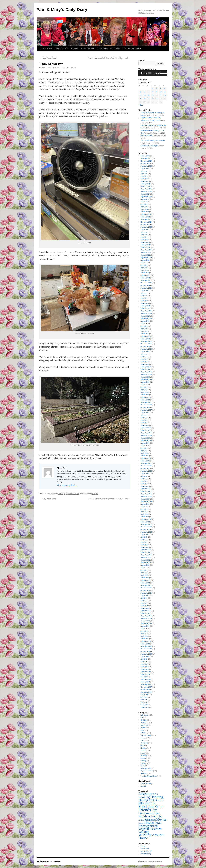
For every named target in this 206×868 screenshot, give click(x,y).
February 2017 (146, 428)
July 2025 (144, 171)
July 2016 (144, 446)
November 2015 (146, 466)
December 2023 (146, 219)
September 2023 (146, 227)
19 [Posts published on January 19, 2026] (140, 99)
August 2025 (145, 169)
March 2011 (145, 608)
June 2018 (144, 387)
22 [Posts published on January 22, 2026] (152, 99)
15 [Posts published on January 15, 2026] (152, 95)
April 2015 (144, 484)
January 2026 (145, 156)
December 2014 (146, 494)
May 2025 (144, 176)
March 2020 (145, 334)
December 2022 (146, 250)
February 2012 (146, 580)
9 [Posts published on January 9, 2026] (157, 92)
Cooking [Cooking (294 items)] (144, 797)
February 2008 (146, 679)
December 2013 (146, 524)
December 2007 (146, 684)
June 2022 (144, 265)
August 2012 (145, 565)
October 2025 (145, 163)
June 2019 (144, 357)
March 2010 (145, 639)
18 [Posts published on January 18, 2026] (165, 95)
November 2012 (146, 557)
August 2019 (145, 352)
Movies (143, 758)
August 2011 (145, 596)
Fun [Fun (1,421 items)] (154, 810)
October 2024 (145, 194)
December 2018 (146, 372)
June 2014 (144, 509)
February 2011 (146, 611)
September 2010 (146, 623)
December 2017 (146, 402)
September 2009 (146, 654)
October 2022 (145, 255)
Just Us (143, 751)
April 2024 (144, 209)
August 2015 (145, 474)
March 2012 (145, 578)
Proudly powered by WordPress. (152, 861)
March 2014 (145, 517)
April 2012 (144, 575)
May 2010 (144, 634)
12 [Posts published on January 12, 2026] (140, 95)
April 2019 (144, 362)
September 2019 (146, 349)
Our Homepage (46, 48)
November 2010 (146, 618)
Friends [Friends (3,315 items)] (145, 810)
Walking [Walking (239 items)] (144, 832)
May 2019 (144, 359)
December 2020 (146, 311)
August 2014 (145, 504)
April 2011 (144, 606)
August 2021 (145, 291)
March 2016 (145, 456)
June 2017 (144, 418)
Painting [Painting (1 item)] (141, 823)
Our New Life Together (132, 48)
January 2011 (145, 613)
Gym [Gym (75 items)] (156, 813)
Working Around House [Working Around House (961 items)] (151, 836)
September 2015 (146, 471)
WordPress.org (146, 854)
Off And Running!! (147, 136)
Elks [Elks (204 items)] (141, 803)
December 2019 (146, 341)
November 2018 (146, 374)
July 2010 (144, 629)
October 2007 (145, 690)
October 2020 (145, 316)
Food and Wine (146, 735)
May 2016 (144, 451)
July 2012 (144, 568)
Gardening (144, 743)
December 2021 (146, 280)
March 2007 (145, 707)
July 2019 (144, 354)
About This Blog (88, 48)
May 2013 (144, 542)
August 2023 (145, 230)
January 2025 (145, 186)
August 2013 (145, 535)
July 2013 (144, 537)
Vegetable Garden (72, 494)
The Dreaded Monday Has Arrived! (153, 141)
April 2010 (144, 636)
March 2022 (145, 273)
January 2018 (145, 400)
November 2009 (146, 649)
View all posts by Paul (67, 485)
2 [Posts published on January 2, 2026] (157, 89)
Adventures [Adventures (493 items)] (146, 794)
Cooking (144, 720)
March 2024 (145, 212)
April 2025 (144, 179)
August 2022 (145, 260)
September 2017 (146, 410)
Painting (143, 761)
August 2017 (145, 413)
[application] (153, 73)
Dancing (144, 723)
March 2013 (145, 547)
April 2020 (144, 331)
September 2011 (146, 593)
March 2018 (145, 395)
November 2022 (146, 252)
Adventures (145, 715)
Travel (143, 766)
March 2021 (145, 303)
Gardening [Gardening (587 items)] (146, 813)
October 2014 (145, 499)
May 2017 (144, 420)
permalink (95, 494)
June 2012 (144, 570)
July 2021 (144, 293)
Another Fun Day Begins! (149, 146)
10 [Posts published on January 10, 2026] (161, 92)
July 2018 (144, 385)
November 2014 (146, 496)
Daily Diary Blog (62, 48)
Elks (142, 730)
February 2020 (146, 336)
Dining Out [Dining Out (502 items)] (146, 800)
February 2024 (146, 214)
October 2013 (145, 529)
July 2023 (144, 232)
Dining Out (144, 725)
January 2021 (145, 308)
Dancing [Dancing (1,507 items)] (157, 797)
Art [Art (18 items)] (156, 794)
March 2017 (145, 425)
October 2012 (145, 560)
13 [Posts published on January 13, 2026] (144, 95)
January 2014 (145, 522)
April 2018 (144, 392)
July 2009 (144, 659)
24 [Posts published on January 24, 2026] (161, 99)
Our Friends (115, 48)
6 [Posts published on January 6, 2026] (145, 92)
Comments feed (146, 851)
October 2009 (145, 651)
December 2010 (146, 616)
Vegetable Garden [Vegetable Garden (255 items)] (150, 829)
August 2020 (145, 321)
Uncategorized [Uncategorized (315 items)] (148, 826)
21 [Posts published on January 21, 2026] (148, 99)
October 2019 (145, 346)
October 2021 (145, 285)
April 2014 (144, 514)
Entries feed (145, 849)
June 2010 (144, 631)
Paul (74, 67)
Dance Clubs (102, 48)
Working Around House (149, 776)
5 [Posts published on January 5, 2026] (140, 92)
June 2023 (144, 235)
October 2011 (145, 590)
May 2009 (144, 664)
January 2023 (145, 247)
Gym (142, 745)
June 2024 (144, 204)
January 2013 (145, 552)
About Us (75, 48)
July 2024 (144, 202)
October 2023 (145, 224)
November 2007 (146, 687)
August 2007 (145, 695)
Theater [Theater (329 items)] (149, 823)
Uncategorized (146, 768)
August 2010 (145, 626)
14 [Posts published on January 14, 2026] (148, 95)
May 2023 (144, 237)
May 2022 (144, 268)
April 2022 (144, 270)
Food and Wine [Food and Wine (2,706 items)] (151, 806)
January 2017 (145, 430)
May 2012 (144, 573)
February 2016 (146, 458)
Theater (143, 763)
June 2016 (144, 448)
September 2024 (146, 197)
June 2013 (144, 540)
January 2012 (145, 583)
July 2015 (144, 476)
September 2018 (146, 380)
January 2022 (145, 278)
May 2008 (144, 677)
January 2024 (145, 217)
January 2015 (145, 491)
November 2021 (146, 283)
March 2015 (145, 486)
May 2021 (144, 298)
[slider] (150, 73)
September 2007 (146, 692)
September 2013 (146, 532)
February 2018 (146, 397)
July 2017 (144, 415)
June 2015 (144, 479)
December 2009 (146, 646)
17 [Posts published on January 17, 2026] (161, 95)
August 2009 (145, 657)
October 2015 (145, 468)
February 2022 (146, 275)
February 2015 (146, 489)
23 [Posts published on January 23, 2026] (157, 99)
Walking (143, 773)
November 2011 (146, 588)
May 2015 (144, 481)
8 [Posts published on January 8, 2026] (153, 92)
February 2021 (146, 306)
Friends (143, 738)
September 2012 (146, 562)
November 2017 (146, 405)
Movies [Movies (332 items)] (161, 819)
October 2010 (145, 621)
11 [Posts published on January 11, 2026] (165, 92)
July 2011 (144, 598)
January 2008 (145, 682)
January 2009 (145, 674)
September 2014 (146, 501)
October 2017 (145, 407)
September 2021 (146, 288)
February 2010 (146, 641)
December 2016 (146, 433)
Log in (143, 846)
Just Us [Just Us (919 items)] (156, 816)
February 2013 (146, 550)
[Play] (142, 73)
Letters (143, 753)
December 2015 (146, 463)
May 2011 (144, 603)
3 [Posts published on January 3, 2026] (161, 89)
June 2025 (144, 174)
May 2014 (144, 512)
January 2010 (145, 644)
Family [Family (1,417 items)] (150, 803)
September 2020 (146, 319)
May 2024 (144, 207)
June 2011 (144, 601)
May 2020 (144, 329)
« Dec (141, 105)
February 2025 (146, 184)
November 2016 (146, 435)
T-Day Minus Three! (48, 58)
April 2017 (144, 423)
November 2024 (146, 191)
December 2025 (146, 158)
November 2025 (146, 161)
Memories (144, 756)
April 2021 (144, 301)
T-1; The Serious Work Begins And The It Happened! (109, 58)
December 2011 (146, 585)
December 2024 (146, 189)
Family (143, 733)
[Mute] (159, 73)
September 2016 (146, 440)
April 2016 (144, 453)
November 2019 (146, 344)
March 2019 (145, 364)
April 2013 (144, 545)
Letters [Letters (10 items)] (141, 820)
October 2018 (145, 377)
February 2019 (146, 367)
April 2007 (144, 705)
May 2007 (144, 702)
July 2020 (144, 324)
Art (142, 717)
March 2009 (145, 669)
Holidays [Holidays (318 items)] (144, 816)
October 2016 (145, 438)
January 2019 (145, 369)
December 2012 (146, 555)
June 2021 (144, 296)
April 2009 (144, 667)
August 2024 (145, 199)
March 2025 (145, 181)
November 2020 (146, 313)
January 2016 (145, 461)
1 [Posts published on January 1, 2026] (153, 89)
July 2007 (144, 697)
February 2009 (146, 672)
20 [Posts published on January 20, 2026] (144, 99)
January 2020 (145, 339)
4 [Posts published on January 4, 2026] (165, 89)
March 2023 (145, 242)
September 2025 (146, 166)
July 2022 (144, 263)
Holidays (61, 494)
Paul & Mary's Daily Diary (62, 10)
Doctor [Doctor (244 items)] (159, 800)
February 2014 (146, 519)
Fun (142, 740)
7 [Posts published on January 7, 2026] (148, 92)
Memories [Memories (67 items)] (150, 820)
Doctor (143, 728)
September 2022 (146, 258)
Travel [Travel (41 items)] (158, 823)
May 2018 (144, 390)
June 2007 (144, 700)
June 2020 (144, 326)
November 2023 (146, 222)
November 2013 (146, 527)
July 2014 (144, 507)
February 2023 (146, 245)
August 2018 (145, 382)
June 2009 (144, 662)
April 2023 (144, 240)
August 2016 (145, 443)
